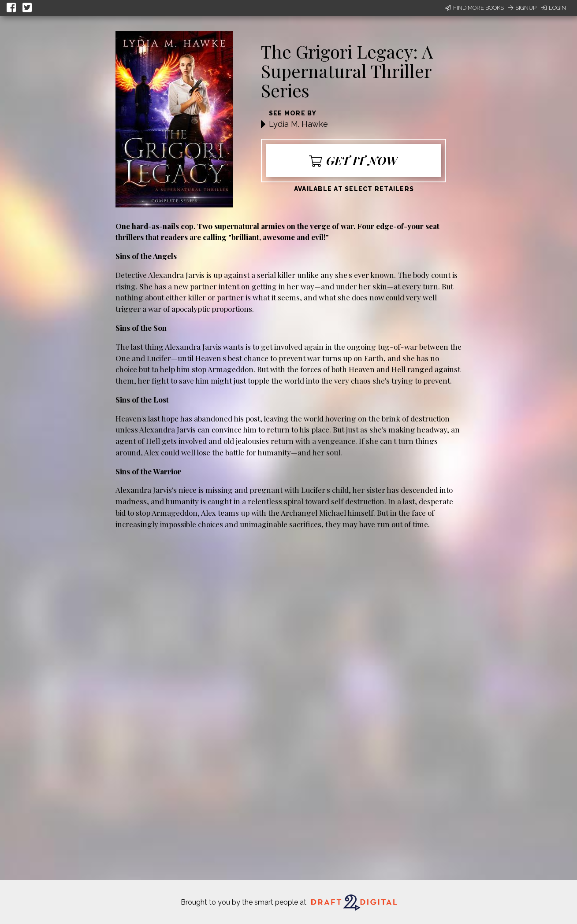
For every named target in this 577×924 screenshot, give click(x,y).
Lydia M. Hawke (298, 124)
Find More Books (475, 8)
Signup (522, 8)
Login (553, 8)
